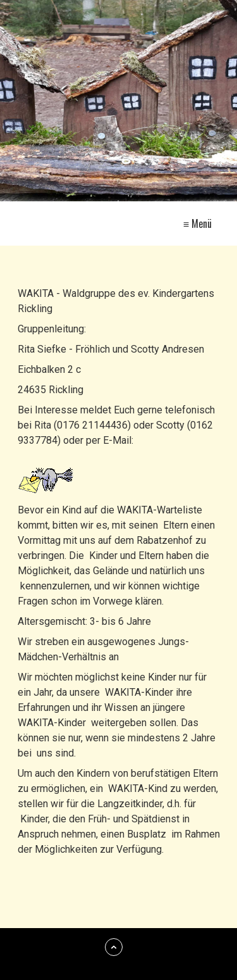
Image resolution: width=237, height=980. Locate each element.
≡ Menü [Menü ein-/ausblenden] (197, 223)
